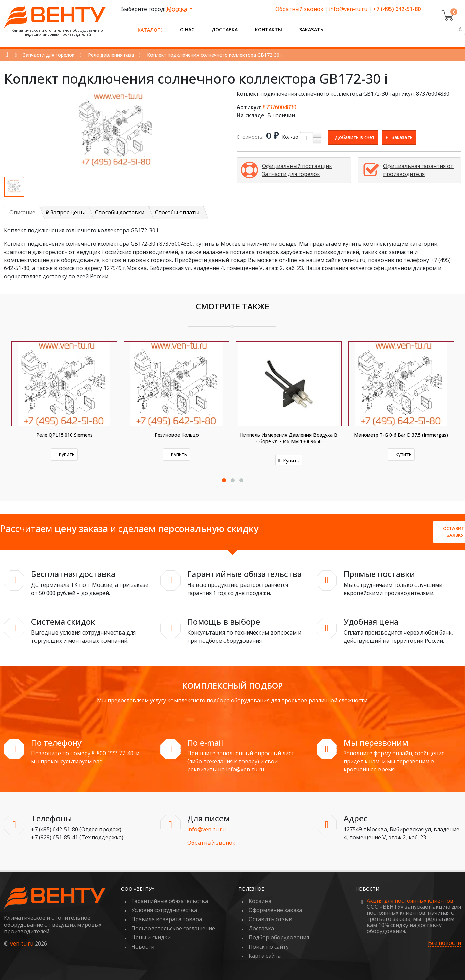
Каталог (150, 30)
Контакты (269, 30)
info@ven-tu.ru (348, 9)
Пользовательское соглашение (173, 928)
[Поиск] (459, 29)
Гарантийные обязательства (170, 901)
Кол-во (290, 137)
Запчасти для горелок (49, 55)
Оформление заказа (275, 910)
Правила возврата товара (167, 919)
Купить (64, 454)
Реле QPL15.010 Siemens (64, 435)
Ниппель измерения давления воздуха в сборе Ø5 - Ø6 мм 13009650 (289, 438)
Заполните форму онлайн (378, 753)
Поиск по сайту (269, 947)
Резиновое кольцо (177, 435)
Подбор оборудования (279, 937)
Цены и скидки (151, 937)
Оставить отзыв (270, 919)
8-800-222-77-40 (112, 753)
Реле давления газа (111, 55)
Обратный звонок (299, 9)
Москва (178, 9)
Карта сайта (265, 956)
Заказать (311, 30)
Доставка (225, 30)
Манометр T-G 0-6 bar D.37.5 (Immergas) (401, 435)
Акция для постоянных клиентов (410, 901)
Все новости (445, 943)
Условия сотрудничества (164, 910)
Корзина (260, 901)
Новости (143, 947)
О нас (187, 30)
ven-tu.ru (22, 943)
